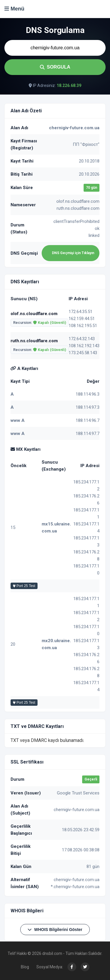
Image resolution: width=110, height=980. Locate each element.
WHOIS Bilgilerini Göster (55, 930)
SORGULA (55, 67)
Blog (25, 967)
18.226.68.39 (69, 85)
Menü (14, 9)
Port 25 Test (24, 586)
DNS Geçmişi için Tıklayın (73, 253)
